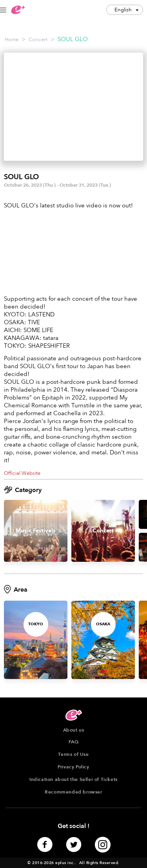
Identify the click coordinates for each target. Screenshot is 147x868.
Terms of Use (73, 754)
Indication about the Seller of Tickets (73, 779)
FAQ (74, 742)
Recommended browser (73, 792)
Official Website (22, 473)
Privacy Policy (73, 767)
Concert (38, 40)
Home (12, 40)
